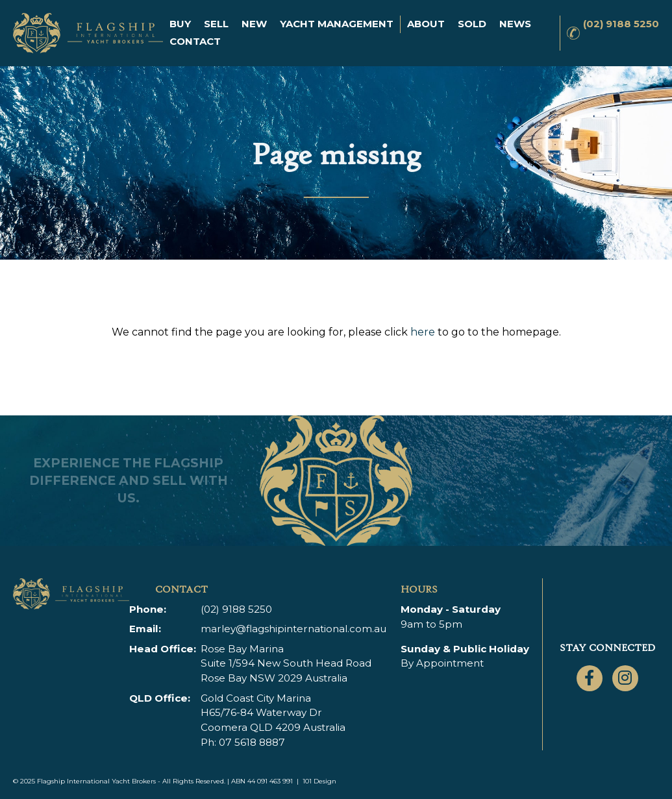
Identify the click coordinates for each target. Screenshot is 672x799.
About (426, 24)
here (423, 332)
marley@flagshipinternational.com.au (293, 629)
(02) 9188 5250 (621, 24)
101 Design (319, 781)
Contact (195, 41)
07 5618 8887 (252, 742)
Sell (216, 24)
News (515, 24)
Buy (180, 24)
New (254, 24)
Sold (472, 24)
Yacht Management (337, 24)
